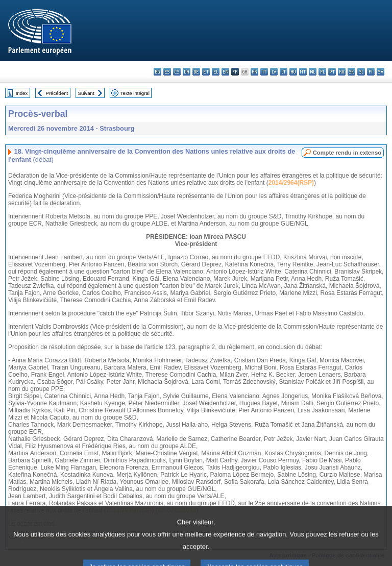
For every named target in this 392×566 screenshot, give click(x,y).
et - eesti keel (206, 72)
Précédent (57, 93)
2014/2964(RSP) (291, 183)
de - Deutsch (196, 72)
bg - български (157, 72)
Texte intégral (135, 93)
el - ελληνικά (216, 72)
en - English (225, 72)
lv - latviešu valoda (274, 72)
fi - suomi (371, 72)
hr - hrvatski (254, 72)
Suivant (86, 93)
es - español (167, 72)
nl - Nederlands (313, 72)
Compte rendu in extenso (347, 153)
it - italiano (264, 72)
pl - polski (322, 72)
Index (22, 93)
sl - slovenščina (361, 72)
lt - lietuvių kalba (284, 72)
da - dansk (187, 72)
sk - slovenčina (351, 72)
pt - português (332, 72)
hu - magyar (293, 72)
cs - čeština (177, 72)
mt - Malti (303, 72)
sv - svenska (381, 72)
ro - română (342, 72)
